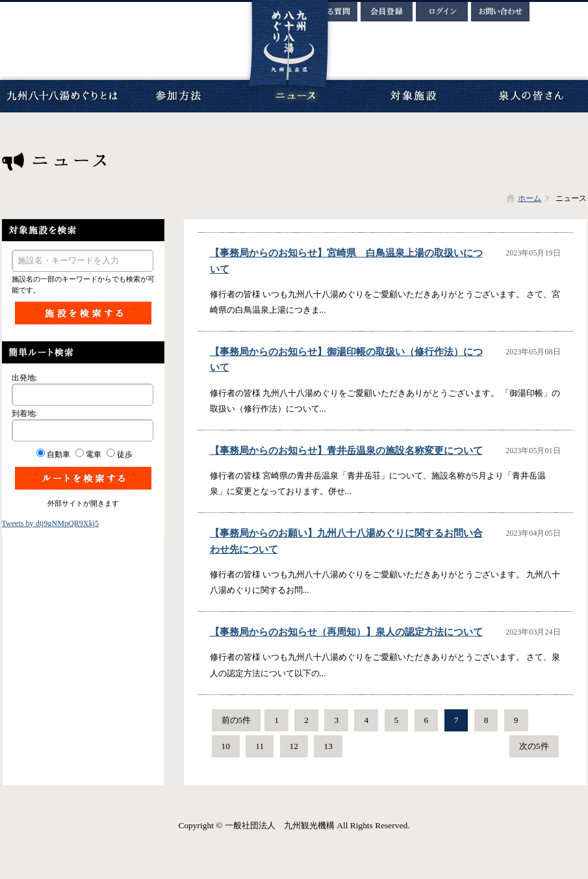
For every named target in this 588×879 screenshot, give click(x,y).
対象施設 (413, 96)
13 (328, 746)
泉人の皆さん (530, 96)
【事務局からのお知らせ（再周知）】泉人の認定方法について (346, 632)
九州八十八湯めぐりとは (62, 96)
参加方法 (179, 96)
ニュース (296, 96)
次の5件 (534, 746)
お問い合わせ (500, 12)
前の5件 (236, 720)
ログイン (442, 12)
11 (260, 746)
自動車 (58, 454)
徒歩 (125, 454)
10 (226, 746)
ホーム (530, 198)
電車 (94, 454)
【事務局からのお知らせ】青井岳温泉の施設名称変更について (346, 451)
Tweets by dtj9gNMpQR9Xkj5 (50, 523)
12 (294, 746)
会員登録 (387, 12)
